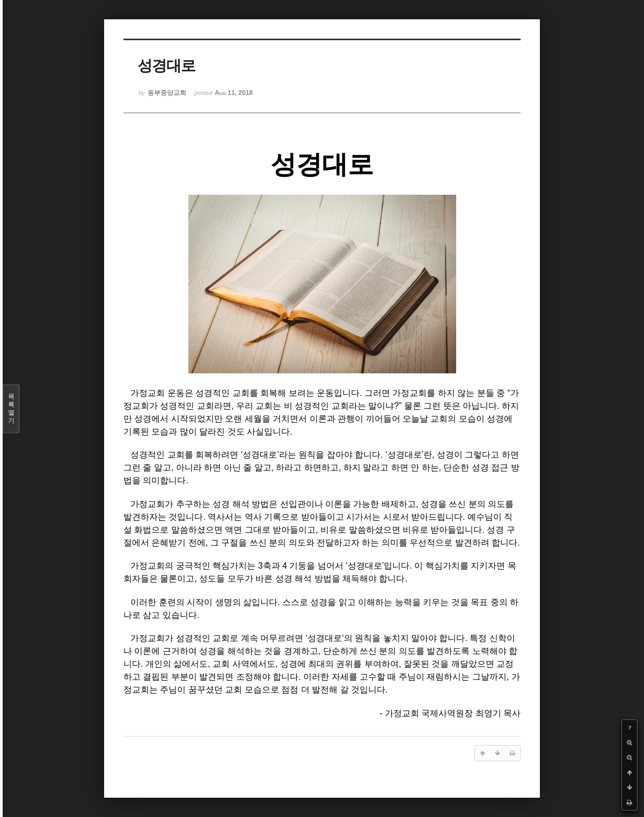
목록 (11, 409)
